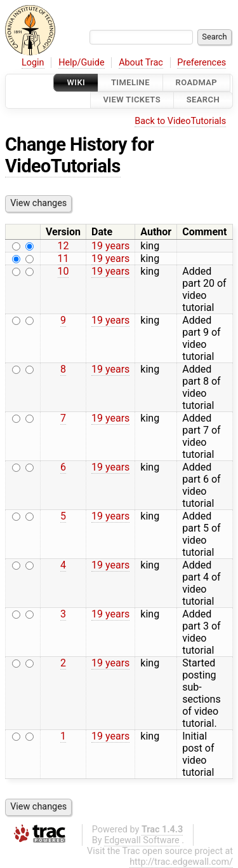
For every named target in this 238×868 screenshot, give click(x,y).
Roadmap (197, 82)
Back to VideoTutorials (180, 121)
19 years (110, 246)
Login (33, 63)
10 (63, 271)
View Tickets (132, 100)
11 (63, 258)
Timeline (130, 82)
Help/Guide (81, 63)
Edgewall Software (142, 840)
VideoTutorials (63, 166)
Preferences (202, 63)
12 (63, 246)
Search (203, 100)
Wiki (76, 82)
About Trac (141, 63)
